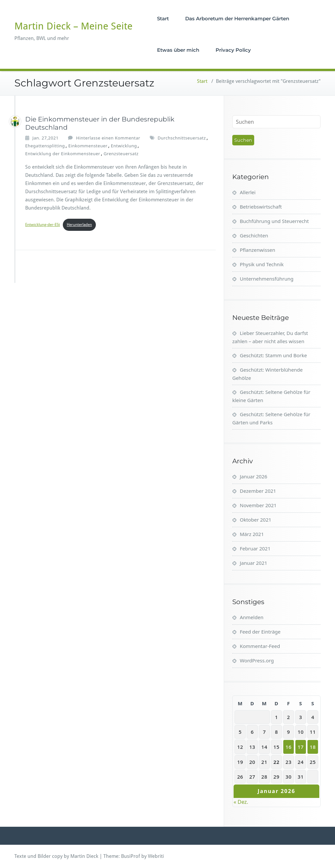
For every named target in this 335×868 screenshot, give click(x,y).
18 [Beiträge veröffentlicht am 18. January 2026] (313, 747)
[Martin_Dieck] (15, 121)
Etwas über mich (178, 50)
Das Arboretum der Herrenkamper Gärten (237, 18)
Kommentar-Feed (260, 646)
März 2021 (252, 534)
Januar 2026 (254, 476)
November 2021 (258, 505)
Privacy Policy (233, 50)
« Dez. (241, 802)
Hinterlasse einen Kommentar (108, 138)
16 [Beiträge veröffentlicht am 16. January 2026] (289, 747)
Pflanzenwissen (257, 250)
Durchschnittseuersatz (182, 138)
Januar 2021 (254, 563)
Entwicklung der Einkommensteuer (63, 154)
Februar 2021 (255, 548)
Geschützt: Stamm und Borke (273, 355)
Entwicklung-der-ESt (43, 225)
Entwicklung (124, 146)
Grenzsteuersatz (121, 154)
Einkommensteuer (88, 146)
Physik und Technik (262, 264)
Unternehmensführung (267, 279)
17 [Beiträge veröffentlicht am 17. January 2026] (301, 747)
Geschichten (254, 235)
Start (163, 18)
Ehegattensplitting (45, 146)
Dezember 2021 (258, 491)
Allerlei (248, 192)
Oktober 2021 (256, 520)
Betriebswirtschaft (261, 207)
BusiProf (131, 856)
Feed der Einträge (260, 632)
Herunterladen (79, 225)
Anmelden (252, 617)
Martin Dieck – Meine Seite (73, 26)
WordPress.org (257, 660)
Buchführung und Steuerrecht (274, 221)
